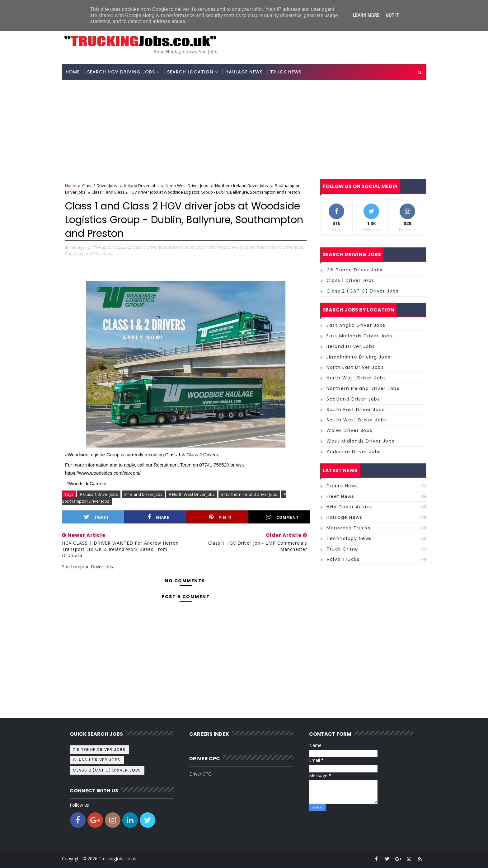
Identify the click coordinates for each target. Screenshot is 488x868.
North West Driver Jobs (187, 185)
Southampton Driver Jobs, (89, 254)
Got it (392, 15)
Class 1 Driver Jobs (100, 185)
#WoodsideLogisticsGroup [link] (92, 455)
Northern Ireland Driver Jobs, (277, 247)
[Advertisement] (244, 126)
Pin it (220, 517)
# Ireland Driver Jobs (143, 494)
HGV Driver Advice (350, 507)
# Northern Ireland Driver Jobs (249, 494)
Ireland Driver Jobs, (187, 247)
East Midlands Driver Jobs (359, 336)
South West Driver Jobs (357, 420)
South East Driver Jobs (356, 410)
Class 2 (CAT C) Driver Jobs (363, 291)
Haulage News (244, 72)
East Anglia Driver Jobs (356, 325)
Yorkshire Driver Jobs (354, 452)
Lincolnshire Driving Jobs (359, 357)
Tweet (96, 517)
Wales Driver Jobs (350, 430)
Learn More (366, 15)
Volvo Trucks (343, 559)
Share (158, 517)
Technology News (349, 538)
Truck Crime (343, 549)
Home (73, 72)
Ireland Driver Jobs (141, 185)
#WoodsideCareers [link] (86, 483)
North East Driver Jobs (355, 367)
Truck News (286, 72)
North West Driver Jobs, (228, 247)
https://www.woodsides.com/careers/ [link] (103, 473)
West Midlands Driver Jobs (361, 441)
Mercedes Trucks (349, 528)
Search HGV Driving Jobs (121, 72)
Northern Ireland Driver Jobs (242, 185)
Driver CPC (200, 774)
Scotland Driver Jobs (353, 399)
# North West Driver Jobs (192, 494)
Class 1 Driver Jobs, (150, 247)
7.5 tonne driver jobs (355, 270)
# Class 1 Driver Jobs (99, 494)
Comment (282, 517)
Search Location (190, 72)
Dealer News (342, 486)
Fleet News (340, 496)
